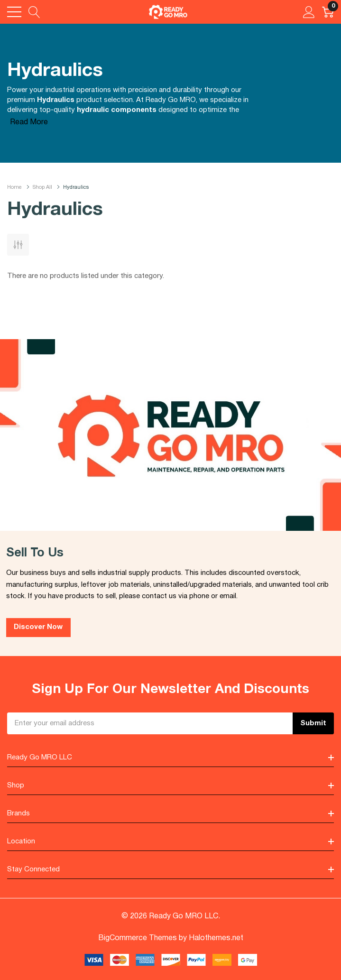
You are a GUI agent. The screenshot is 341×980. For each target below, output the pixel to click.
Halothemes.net (216, 938)
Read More (29, 122)
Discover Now (38, 627)
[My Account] (309, 12)
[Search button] (34, 12)
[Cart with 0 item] (328, 12)
